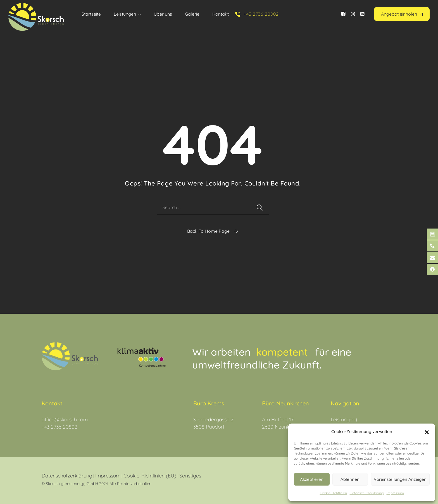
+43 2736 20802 (59, 427)
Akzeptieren (312, 479)
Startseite (91, 14)
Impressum (395, 493)
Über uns (163, 14)
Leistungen (125, 14)
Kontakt (221, 14)
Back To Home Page (208, 231)
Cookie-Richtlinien (333, 493)
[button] (427, 432)
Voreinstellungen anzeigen (400, 479)
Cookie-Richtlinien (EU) (150, 476)
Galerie (192, 14)
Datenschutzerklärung (67, 476)
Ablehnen (350, 479)
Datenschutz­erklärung (367, 493)
